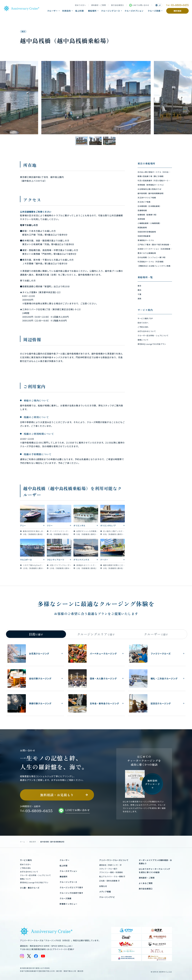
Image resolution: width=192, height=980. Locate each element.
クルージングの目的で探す (71, 893)
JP (158, 5)
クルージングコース (111, 11)
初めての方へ (80, 5)
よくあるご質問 (146, 883)
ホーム (23, 842)
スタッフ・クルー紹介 (108, 869)
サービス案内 (26, 860)
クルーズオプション (134, 11)
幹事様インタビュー (68, 904)
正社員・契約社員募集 (108, 881)
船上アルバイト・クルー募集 (111, 876)
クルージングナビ (107, 897)
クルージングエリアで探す (71, 887)
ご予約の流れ (25, 868)
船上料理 (80, 11)
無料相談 (178, 11)
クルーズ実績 (154, 11)
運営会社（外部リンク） (109, 865)
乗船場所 (92, 11)
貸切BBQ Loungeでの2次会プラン (34, 882)
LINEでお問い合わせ (139, 5)
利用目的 (67, 11)
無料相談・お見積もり (57, 795)
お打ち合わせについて (29, 872)
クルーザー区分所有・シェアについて (35, 875)
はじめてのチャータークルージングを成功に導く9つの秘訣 (154, 871)
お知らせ (103, 886)
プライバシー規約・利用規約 (111, 872)
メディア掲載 (105, 892)
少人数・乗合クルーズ (30, 888)
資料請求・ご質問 (98, 5)
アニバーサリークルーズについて (114, 860)
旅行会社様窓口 (117, 5)
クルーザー (53, 11)
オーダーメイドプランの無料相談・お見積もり (155, 862)
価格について (25, 879)
